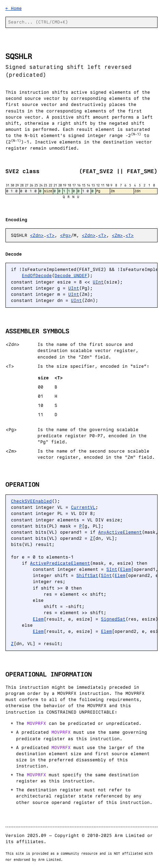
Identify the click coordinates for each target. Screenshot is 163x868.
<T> (50, 235)
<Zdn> (37, 235)
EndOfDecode (37, 276)
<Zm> (117, 235)
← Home (14, 8)
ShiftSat (87, 575)
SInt (112, 569)
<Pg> (65, 235)
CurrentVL (83, 507)
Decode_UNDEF (71, 276)
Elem (125, 569)
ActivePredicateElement (60, 563)
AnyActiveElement (120, 532)
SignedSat (113, 619)
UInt (98, 282)
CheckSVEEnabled (31, 501)
